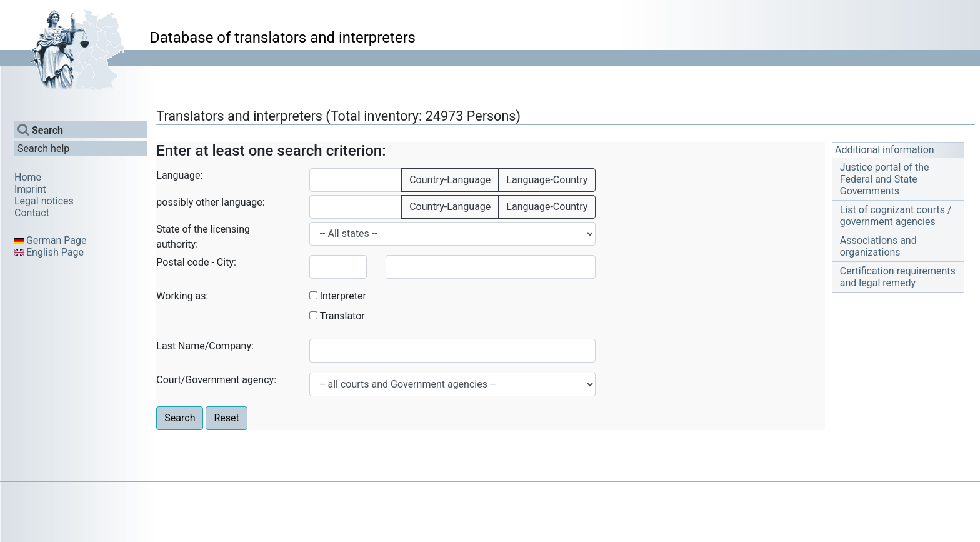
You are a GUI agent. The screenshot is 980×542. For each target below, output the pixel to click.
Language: (179, 175)
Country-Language (450, 180)
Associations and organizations (878, 246)
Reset (226, 418)
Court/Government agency (215, 380)
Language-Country (547, 180)
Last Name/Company (204, 346)
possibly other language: (210, 202)
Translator (342, 316)
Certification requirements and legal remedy (898, 277)
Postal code (182, 262)
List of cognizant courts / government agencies (896, 216)
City (225, 262)
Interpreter (343, 296)
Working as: (182, 296)
